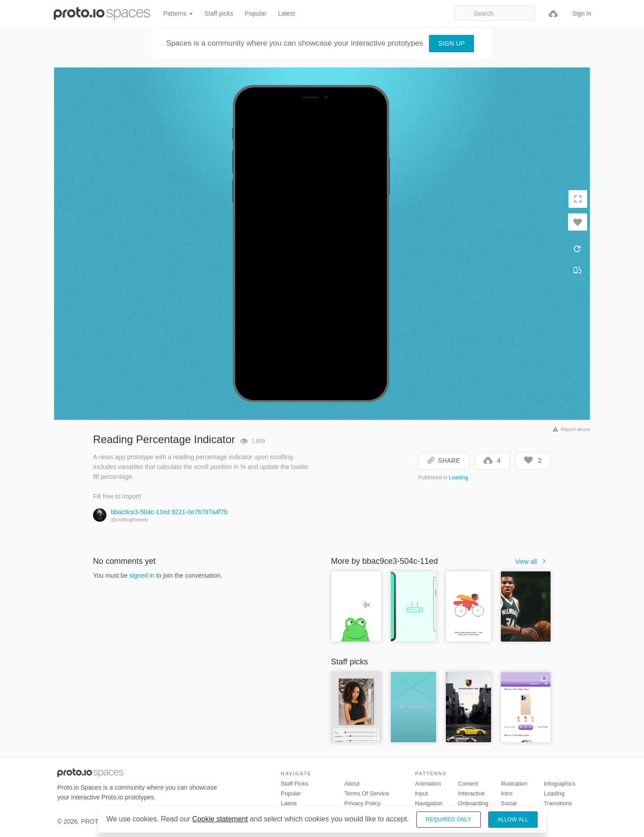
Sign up (452, 43)
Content (468, 784)
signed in (142, 575)
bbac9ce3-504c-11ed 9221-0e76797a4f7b (169, 512)
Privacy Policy (362, 803)
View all (533, 562)
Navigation (429, 803)
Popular (255, 13)
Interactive (471, 793)
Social (509, 803)
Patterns (178, 13)
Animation (428, 784)
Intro (507, 793)
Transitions (558, 803)
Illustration (514, 784)
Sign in (582, 13)
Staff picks (219, 13)
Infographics (560, 784)
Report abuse (570, 429)
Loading (459, 478)
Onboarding (473, 803)
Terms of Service (367, 793)
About (352, 784)
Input (422, 793)
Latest (287, 13)
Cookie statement (220, 819)
